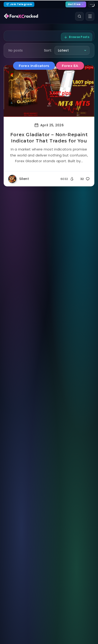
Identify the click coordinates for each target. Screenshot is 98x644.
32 (85, 179)
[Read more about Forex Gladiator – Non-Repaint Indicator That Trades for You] (49, 91)
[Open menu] (90, 16)
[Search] (79, 16)
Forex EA (70, 66)
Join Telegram (19, 4)
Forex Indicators (34, 66)
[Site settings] (91, 4)
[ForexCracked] (21, 16)
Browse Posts (77, 37)
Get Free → (76, 4)
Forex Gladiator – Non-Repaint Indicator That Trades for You (49, 138)
